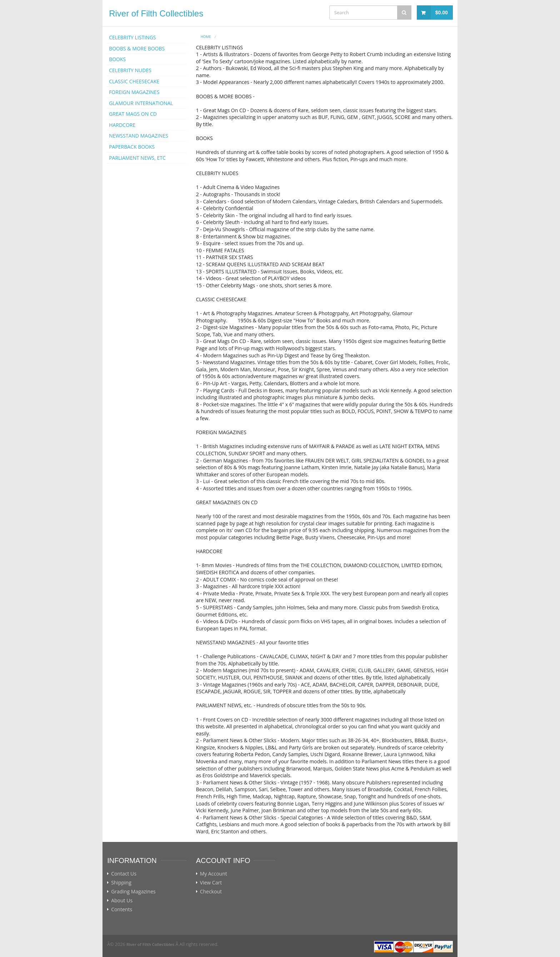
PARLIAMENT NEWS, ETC (137, 158)
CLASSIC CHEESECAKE (134, 81)
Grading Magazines (133, 892)
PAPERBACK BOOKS (132, 147)
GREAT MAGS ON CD (133, 114)
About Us (122, 901)
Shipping (121, 883)
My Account (214, 874)
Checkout (211, 892)
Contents (122, 909)
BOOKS (117, 59)
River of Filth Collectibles (156, 13)
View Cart (211, 883)
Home (206, 37)
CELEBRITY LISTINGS (132, 37)
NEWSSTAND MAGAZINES (139, 136)
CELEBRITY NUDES (130, 70)
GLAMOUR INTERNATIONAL (141, 103)
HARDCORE (122, 125)
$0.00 (442, 13)
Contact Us (124, 874)
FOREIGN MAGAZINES (134, 92)
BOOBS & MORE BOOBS (137, 48)
